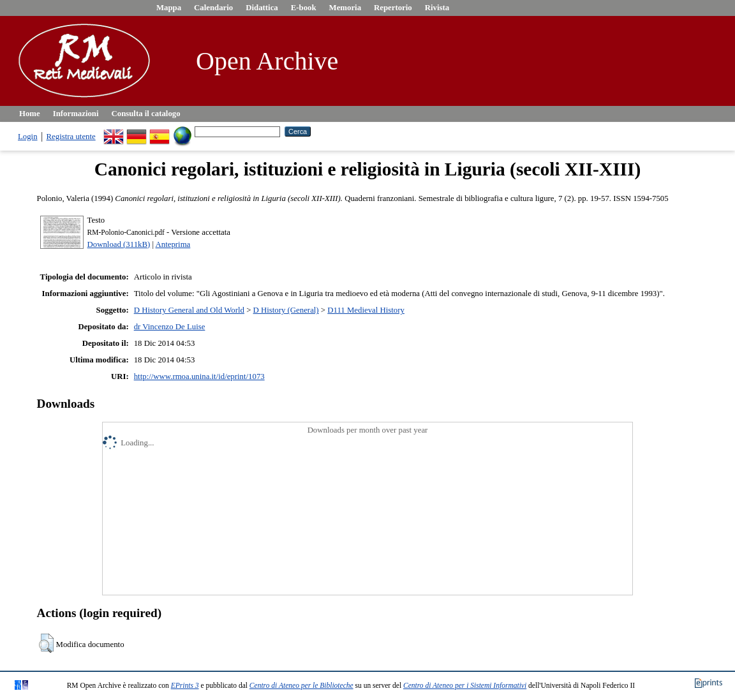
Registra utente (71, 137)
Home (30, 114)
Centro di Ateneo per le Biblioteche (301, 685)
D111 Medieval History (366, 310)
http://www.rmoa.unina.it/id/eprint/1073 (199, 376)
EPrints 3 (185, 685)
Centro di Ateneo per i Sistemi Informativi (465, 685)
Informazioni (76, 114)
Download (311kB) (119, 244)
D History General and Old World (189, 310)
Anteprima (173, 244)
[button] (46, 643)
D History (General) (286, 310)
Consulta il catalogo (146, 114)
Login (28, 137)
